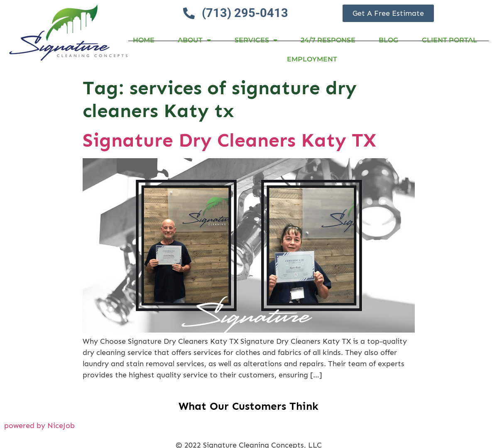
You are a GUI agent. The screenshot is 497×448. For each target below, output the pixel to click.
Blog (388, 40)
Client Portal (449, 40)
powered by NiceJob (39, 426)
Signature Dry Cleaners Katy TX (229, 140)
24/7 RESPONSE (328, 40)
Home (144, 40)
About (194, 40)
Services (256, 40)
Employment (312, 59)
